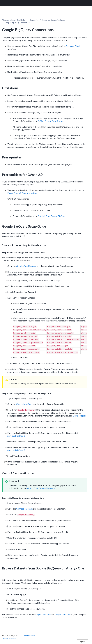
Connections (34, 20)
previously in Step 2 (16, 436)
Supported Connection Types (53, 20)
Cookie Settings (9, 638)
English (82, 642)
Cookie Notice (29, 635)
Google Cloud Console (26, 266)
